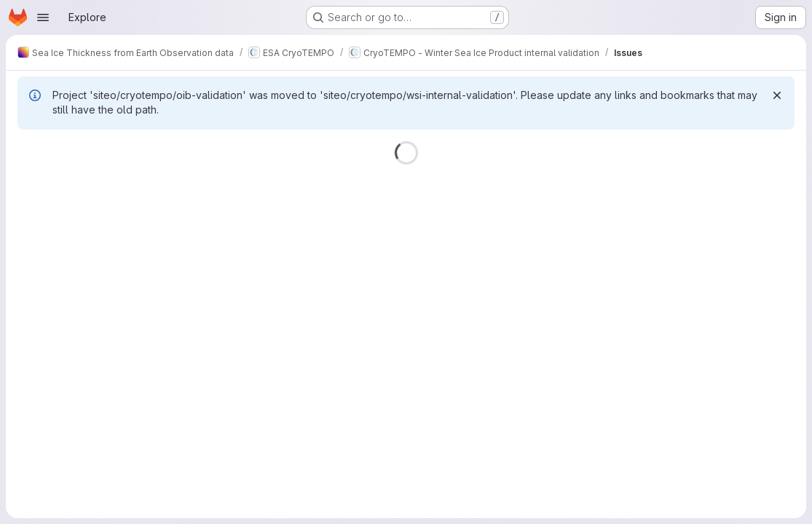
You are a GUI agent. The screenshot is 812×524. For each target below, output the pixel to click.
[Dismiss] (777, 95)
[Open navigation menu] (43, 17)
